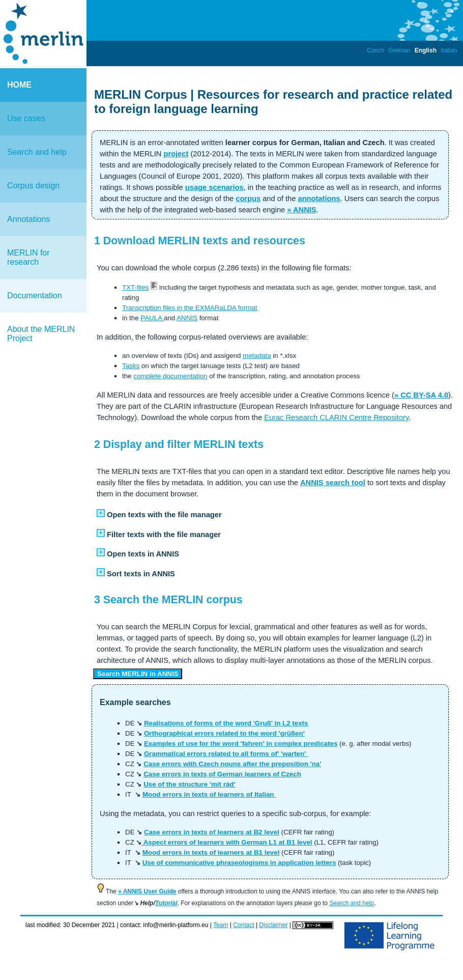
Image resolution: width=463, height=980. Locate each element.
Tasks (131, 366)
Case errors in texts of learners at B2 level (212, 832)
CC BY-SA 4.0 (424, 395)
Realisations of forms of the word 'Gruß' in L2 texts (226, 723)
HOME (19, 85)
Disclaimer (273, 925)
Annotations (29, 219)
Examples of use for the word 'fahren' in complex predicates (241, 744)
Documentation (35, 296)
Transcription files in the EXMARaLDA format (190, 308)
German (399, 50)
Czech (375, 50)
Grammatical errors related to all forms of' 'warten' (226, 754)
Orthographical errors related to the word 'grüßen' (224, 733)
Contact (243, 925)
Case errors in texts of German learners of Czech (222, 774)
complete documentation (170, 376)
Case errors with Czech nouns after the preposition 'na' (232, 764)
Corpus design (33, 186)
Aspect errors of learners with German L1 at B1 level (227, 842)
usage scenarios (214, 187)
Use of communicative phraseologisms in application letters (239, 863)
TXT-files (136, 287)
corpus (248, 199)
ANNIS (305, 210)
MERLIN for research (28, 257)
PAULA (152, 318)
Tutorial (166, 903)
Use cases (26, 118)
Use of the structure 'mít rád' (189, 784)
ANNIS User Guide (150, 891)
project (176, 154)
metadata (257, 356)
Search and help (37, 152)
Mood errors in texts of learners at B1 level (211, 852)
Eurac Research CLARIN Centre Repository (336, 417)
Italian (449, 50)
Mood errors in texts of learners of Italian (209, 794)
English (426, 50)
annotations (319, 199)
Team (221, 925)
